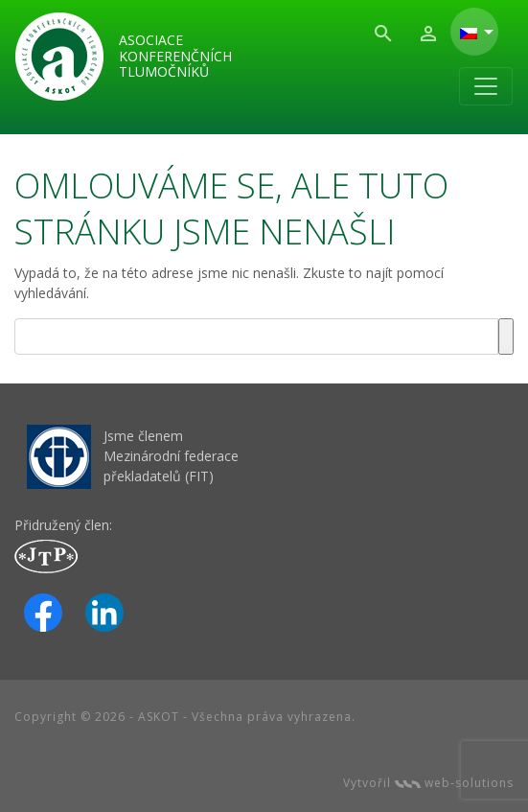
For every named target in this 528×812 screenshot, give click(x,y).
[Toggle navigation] (486, 86)
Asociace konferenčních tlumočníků (175, 56)
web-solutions (454, 783)
